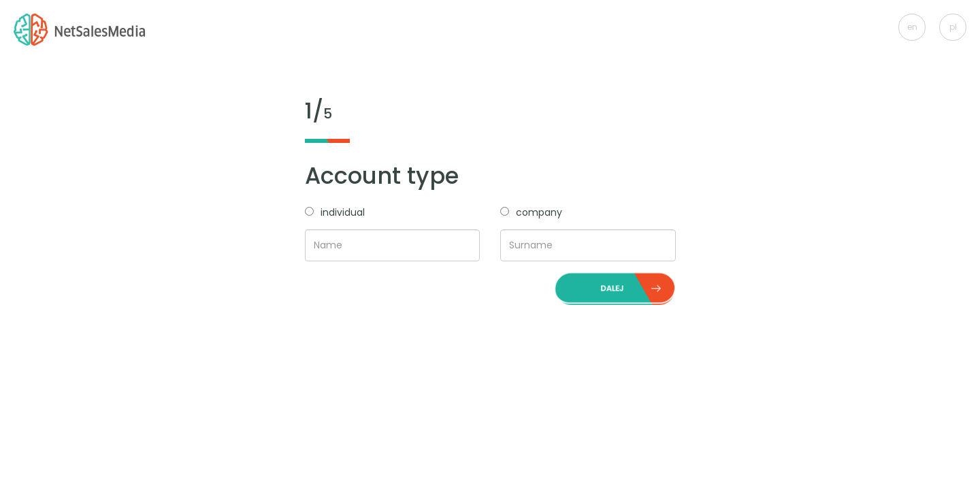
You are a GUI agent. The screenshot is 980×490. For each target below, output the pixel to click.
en (912, 27)
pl (953, 27)
